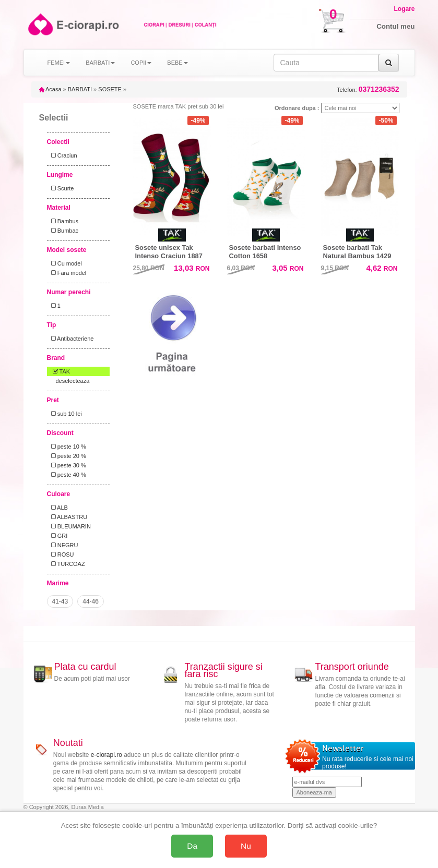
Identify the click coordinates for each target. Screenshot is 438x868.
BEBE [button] (177, 63)
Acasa (50, 89)
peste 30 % (67, 465)
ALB (58, 508)
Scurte (61, 188)
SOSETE (110, 89)
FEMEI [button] (59, 63)
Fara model (67, 273)
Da (192, 846)
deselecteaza (73, 381)
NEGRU (63, 545)
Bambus (63, 221)
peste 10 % (67, 447)
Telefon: (368, 89)
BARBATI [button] (100, 63)
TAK (59, 371)
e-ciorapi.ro (106, 755)
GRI (58, 536)
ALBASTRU (68, 517)
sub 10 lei (65, 414)
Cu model (65, 263)
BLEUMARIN (69, 526)
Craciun (63, 155)
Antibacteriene (71, 339)
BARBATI (80, 89)
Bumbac (63, 231)
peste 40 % (67, 475)
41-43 (60, 601)
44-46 (91, 601)
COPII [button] (141, 63)
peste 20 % (67, 456)
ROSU (61, 554)
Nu (246, 846)
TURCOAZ (67, 564)
